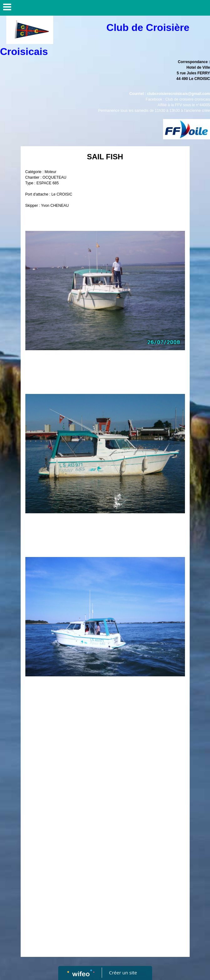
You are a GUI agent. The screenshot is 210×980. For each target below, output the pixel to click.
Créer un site (123, 973)
